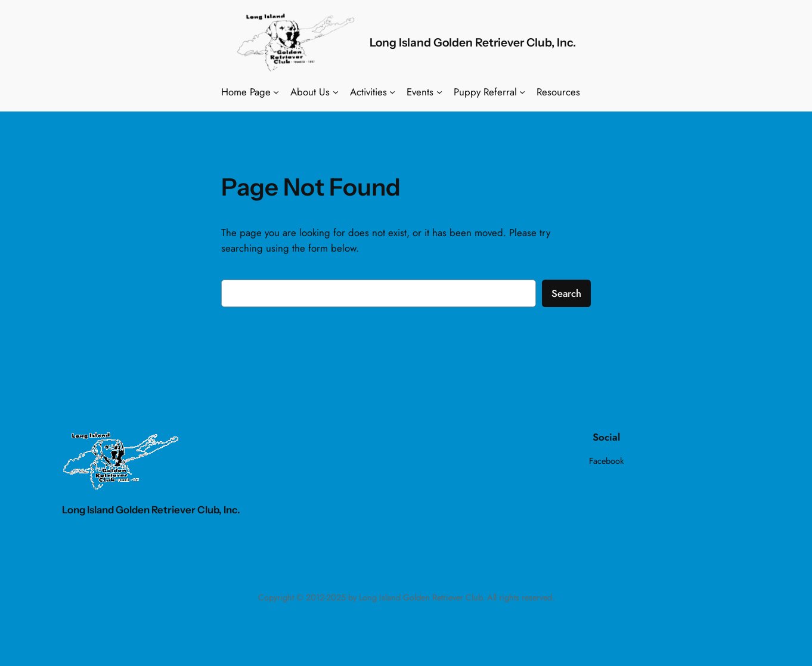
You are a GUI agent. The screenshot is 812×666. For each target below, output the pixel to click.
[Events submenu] (439, 92)
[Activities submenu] (392, 92)
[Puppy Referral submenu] (522, 92)
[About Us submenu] (336, 92)
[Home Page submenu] (276, 92)
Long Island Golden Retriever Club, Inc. (473, 42)
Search (566, 293)
